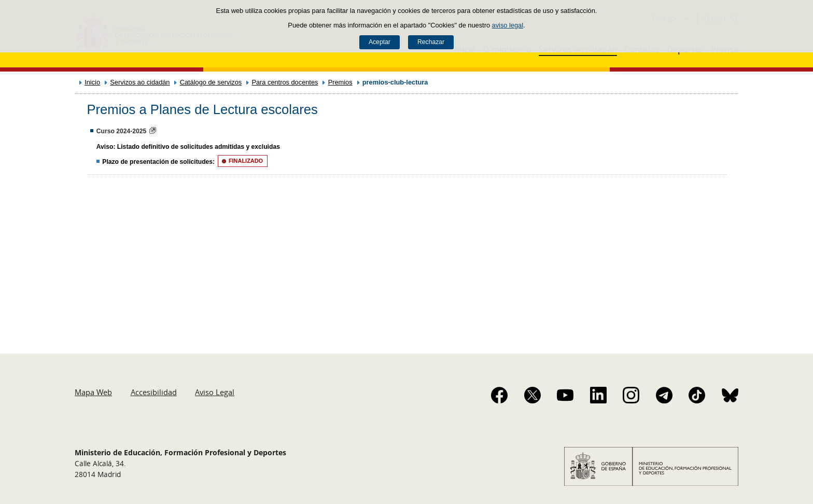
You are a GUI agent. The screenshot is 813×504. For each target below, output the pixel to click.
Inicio (92, 82)
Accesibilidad (154, 392)
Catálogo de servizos (211, 82)
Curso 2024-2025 (122, 131)
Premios (340, 82)
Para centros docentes (285, 82)
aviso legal (508, 25)
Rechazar (431, 42)
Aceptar (380, 42)
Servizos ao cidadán (140, 82)
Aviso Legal (215, 392)
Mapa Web (93, 392)
